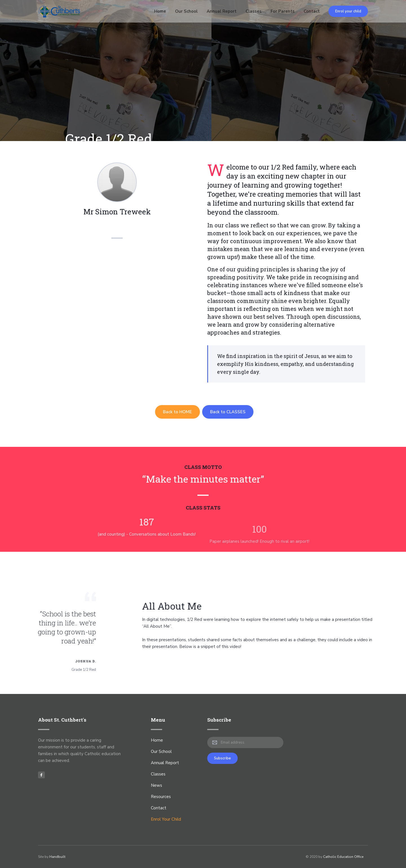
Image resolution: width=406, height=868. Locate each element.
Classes (254, 11)
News (156, 785)
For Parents (283, 11)
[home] (59, 11)
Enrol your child (348, 11)
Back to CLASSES (228, 412)
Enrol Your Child (166, 819)
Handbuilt (57, 857)
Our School (186, 11)
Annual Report (222, 11)
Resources (161, 797)
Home (160, 11)
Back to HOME (177, 412)
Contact (312, 11)
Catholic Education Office (343, 857)
